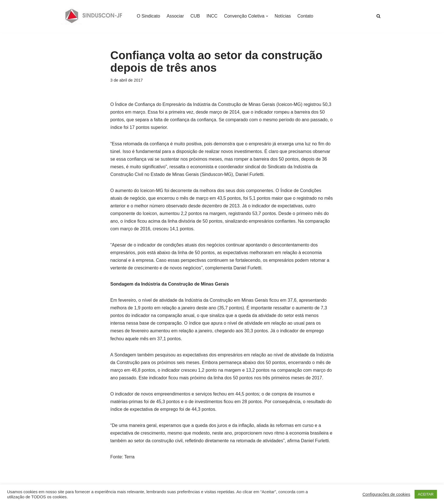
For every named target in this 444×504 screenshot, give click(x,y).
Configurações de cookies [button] (386, 494)
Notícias (283, 16)
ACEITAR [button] (426, 494)
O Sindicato (149, 16)
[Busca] (378, 16)
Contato (306, 16)
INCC (212, 16)
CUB (195, 16)
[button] (267, 16)
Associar (175, 16)
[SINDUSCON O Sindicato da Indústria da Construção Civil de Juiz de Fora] (94, 16)
